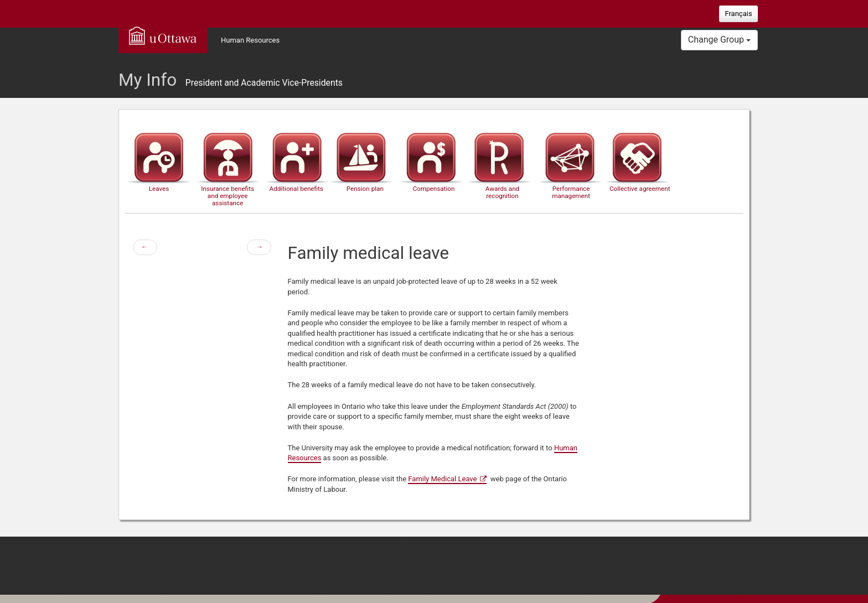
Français (738, 14)
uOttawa (163, 35)
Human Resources (250, 40)
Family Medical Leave (442, 479)
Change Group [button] (719, 40)
